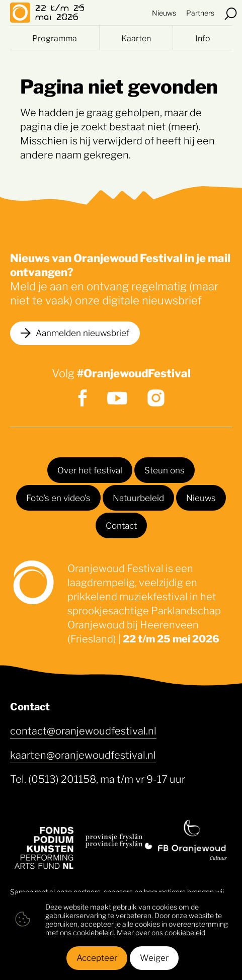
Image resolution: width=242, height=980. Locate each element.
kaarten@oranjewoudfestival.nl (83, 754)
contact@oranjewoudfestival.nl (83, 730)
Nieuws (164, 12)
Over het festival (90, 469)
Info (203, 38)
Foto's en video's (58, 497)
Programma (55, 38)
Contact (121, 525)
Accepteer (97, 957)
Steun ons (165, 469)
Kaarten (136, 38)
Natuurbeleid (138, 497)
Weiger (154, 957)
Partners (200, 12)
